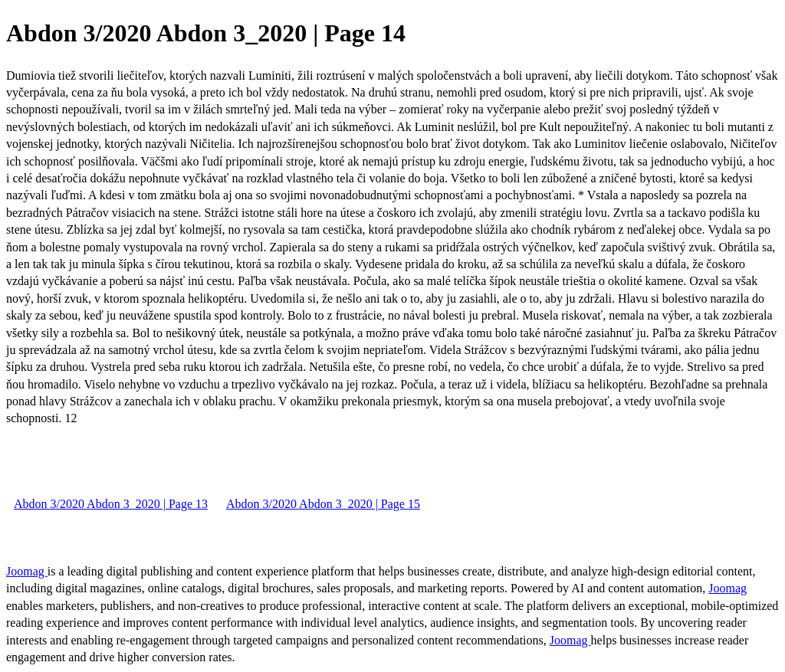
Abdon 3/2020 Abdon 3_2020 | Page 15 (323, 504)
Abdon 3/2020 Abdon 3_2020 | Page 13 (111, 504)
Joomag (27, 571)
